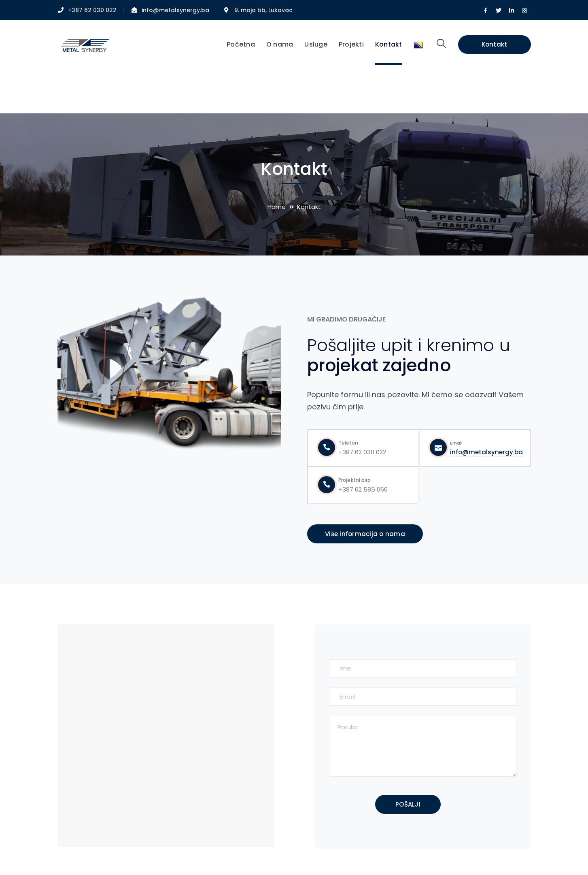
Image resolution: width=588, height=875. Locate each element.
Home (277, 207)
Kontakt (495, 44)
